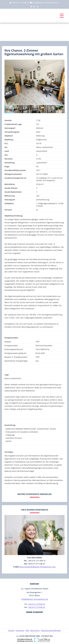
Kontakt (11, 630)
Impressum (20, 630)
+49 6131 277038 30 (20, 3)
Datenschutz (35, 630)
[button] (62, 62)
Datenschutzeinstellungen (51, 630)
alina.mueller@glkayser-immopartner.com (37, 567)
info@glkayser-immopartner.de (46, 3)
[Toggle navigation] (62, 16)
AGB (27, 630)
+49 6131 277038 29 (36, 607)
